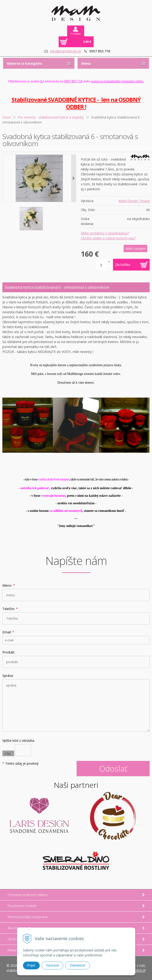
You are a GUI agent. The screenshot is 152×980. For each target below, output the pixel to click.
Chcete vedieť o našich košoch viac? (108, 238)
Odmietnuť (78, 965)
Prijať (31, 965)
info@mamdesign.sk (66, 51)
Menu (86, 63)
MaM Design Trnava (134, 201)
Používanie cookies (22, 906)
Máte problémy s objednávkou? (105, 233)
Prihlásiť (76, 34)
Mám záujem (135, 248)
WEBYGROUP (135, 970)
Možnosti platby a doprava (27, 917)
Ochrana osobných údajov (28, 895)
